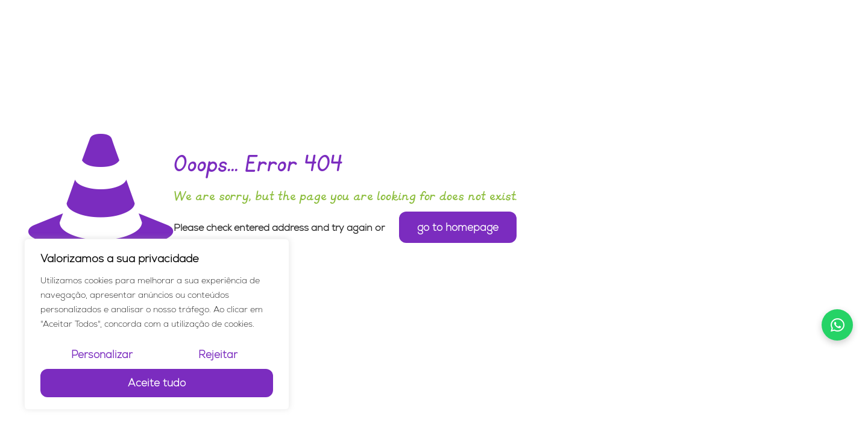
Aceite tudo (157, 383)
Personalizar (102, 354)
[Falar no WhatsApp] (837, 325)
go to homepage (458, 227)
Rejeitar (218, 354)
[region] (157, 324)
